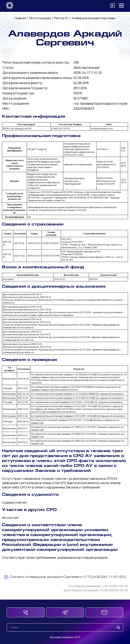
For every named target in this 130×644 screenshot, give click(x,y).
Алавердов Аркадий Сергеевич (94, 18)
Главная (20, 18)
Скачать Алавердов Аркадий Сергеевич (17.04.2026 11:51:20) (65, 577)
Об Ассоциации (40, 18)
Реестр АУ (61, 18)
